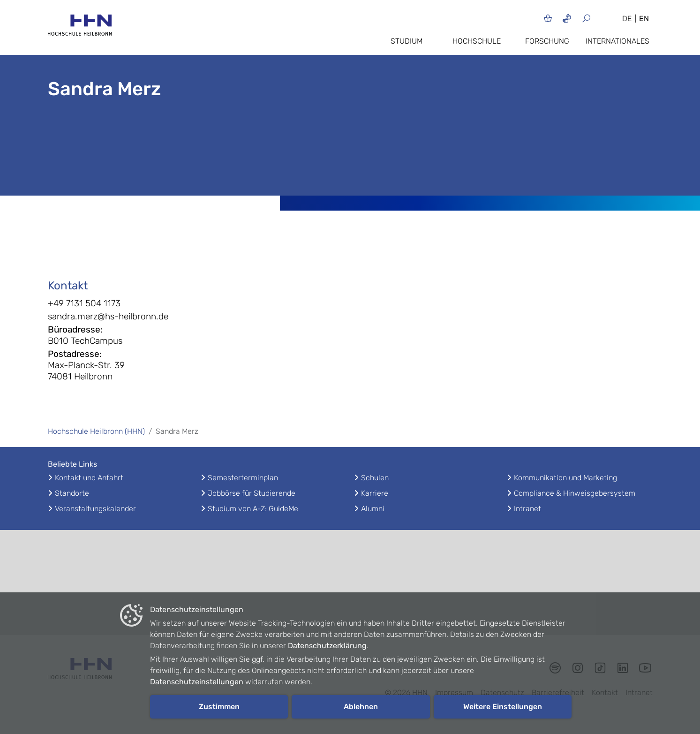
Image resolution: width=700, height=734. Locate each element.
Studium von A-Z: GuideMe (253, 509)
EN (644, 19)
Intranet (527, 509)
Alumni (373, 509)
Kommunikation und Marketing (565, 478)
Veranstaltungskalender (95, 509)
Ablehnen (361, 707)
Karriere (375, 493)
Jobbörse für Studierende (252, 493)
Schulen (375, 478)
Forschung (547, 41)
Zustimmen (219, 707)
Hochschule (477, 41)
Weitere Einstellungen (503, 707)
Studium (406, 41)
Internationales (617, 41)
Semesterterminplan (243, 478)
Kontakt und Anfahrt (89, 478)
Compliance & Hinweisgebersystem (575, 493)
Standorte (72, 493)
